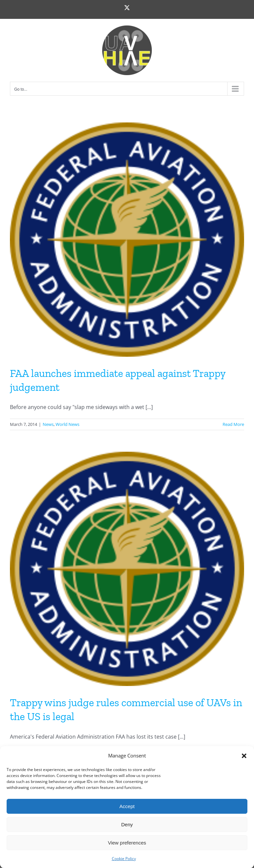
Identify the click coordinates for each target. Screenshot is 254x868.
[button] (244, 756)
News (48, 424)
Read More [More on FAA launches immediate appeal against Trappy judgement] (233, 424)
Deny (127, 824)
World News (67, 424)
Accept (127, 806)
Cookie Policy (124, 859)
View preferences (127, 843)
